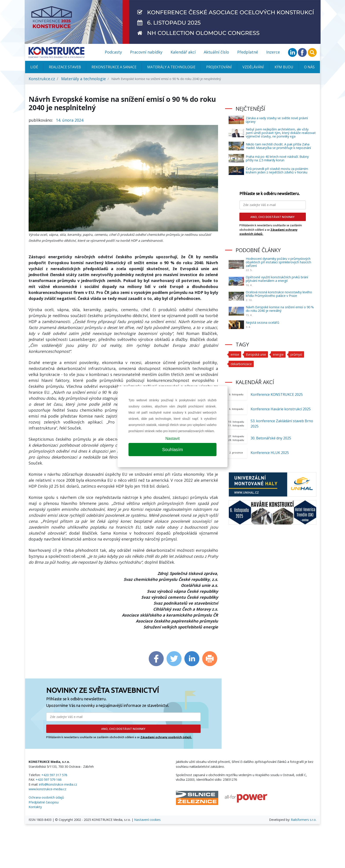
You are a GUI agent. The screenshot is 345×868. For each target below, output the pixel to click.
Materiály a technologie (171, 67)
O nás (309, 67)
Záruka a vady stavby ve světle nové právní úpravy (277, 120)
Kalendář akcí (183, 52)
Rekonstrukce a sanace (114, 67)
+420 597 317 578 (54, 775)
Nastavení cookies (147, 820)
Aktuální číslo (216, 52)
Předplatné (248, 52)
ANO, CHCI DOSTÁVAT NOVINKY (123, 729)
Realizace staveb (65, 67)
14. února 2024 (70, 120)
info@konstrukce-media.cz (58, 784)
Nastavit (172, 439)
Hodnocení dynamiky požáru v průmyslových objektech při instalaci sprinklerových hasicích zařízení (278, 262)
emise (235, 354)
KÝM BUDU (284, 67)
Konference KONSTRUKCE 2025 (277, 394)
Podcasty (113, 52)
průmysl (296, 354)
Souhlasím (173, 450)
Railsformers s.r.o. (304, 820)
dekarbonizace (241, 364)
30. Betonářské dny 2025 (271, 438)
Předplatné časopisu (44, 802)
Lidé (34, 67)
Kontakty (35, 807)
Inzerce (273, 52)
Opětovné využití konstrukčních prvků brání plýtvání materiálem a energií (277, 279)
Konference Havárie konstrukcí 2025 (281, 409)
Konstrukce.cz (42, 79)
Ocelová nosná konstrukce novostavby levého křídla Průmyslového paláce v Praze (279, 294)
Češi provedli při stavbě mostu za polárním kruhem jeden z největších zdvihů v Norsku (277, 170)
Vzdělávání (253, 67)
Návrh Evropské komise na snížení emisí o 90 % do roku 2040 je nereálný (280, 309)
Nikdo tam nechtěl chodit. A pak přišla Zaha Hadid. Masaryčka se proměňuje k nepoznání (278, 146)
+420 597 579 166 (49, 780)
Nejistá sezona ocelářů (262, 322)
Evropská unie (256, 354)
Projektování (219, 67)
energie (278, 354)
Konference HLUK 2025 (270, 453)
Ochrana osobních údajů (46, 797)
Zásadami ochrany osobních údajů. (166, 737)
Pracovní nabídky (146, 52)
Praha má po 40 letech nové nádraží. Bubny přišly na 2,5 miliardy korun (277, 158)
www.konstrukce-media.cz (47, 789)
